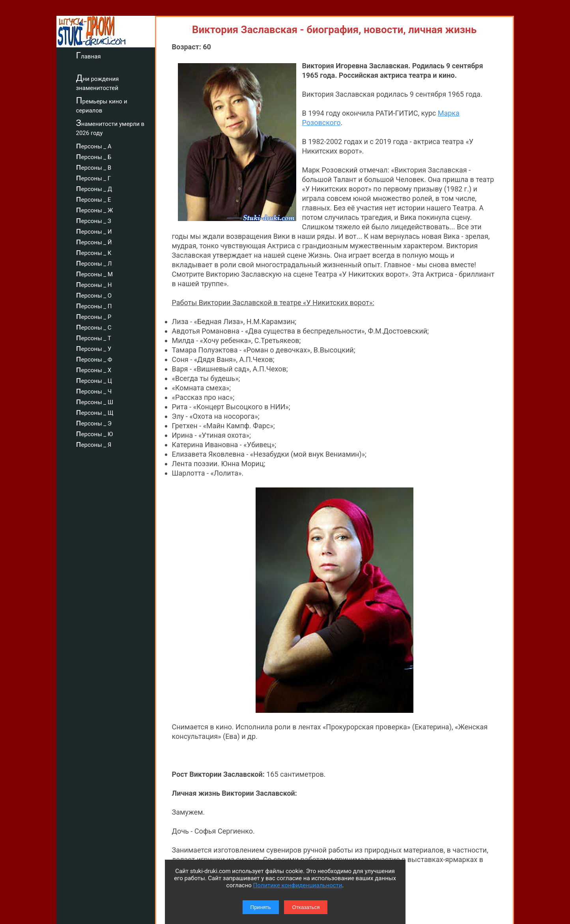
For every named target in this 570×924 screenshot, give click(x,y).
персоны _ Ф (94, 358)
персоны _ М (94, 273)
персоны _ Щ (95, 412)
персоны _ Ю (95, 433)
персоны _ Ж (95, 209)
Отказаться (306, 907)
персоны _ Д (94, 188)
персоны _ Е (94, 199)
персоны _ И (94, 231)
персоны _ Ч (94, 390)
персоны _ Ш (95, 401)
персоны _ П (94, 305)
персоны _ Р (94, 316)
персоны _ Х (94, 369)
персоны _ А (94, 145)
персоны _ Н (94, 284)
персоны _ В (94, 167)
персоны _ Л (94, 262)
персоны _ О (94, 294)
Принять (261, 907)
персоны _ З (94, 220)
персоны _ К (94, 252)
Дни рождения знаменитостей (98, 82)
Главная (89, 55)
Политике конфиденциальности (298, 885)
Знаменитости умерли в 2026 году (110, 127)
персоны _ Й (94, 241)
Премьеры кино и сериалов (102, 105)
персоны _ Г (94, 177)
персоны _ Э (94, 422)
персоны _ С (94, 326)
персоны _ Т (94, 337)
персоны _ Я (94, 444)
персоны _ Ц (94, 380)
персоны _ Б (94, 156)
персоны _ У (94, 348)
